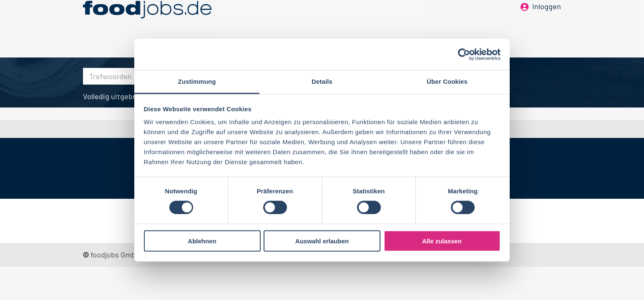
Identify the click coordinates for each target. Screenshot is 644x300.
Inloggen (547, 20)
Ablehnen (202, 241)
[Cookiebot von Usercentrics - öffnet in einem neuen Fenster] (464, 54)
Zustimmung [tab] (197, 81)
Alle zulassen (442, 241)
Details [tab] (322, 81)
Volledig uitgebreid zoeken (127, 96)
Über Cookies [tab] (447, 81)
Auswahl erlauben (322, 241)
